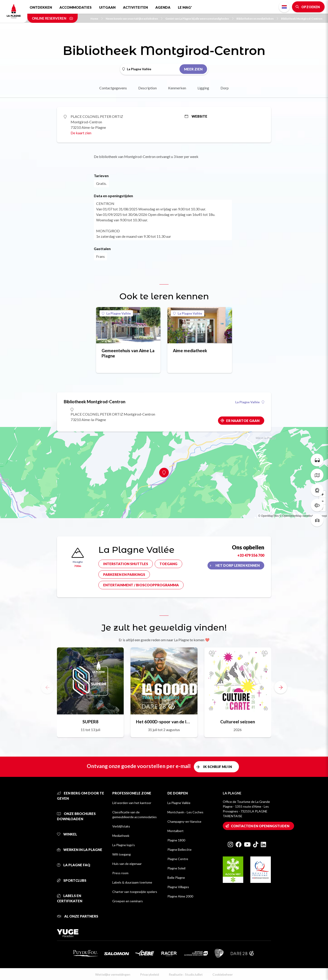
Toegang (168, 564)
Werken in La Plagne (80, 850)
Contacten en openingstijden (260, 826)
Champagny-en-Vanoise (184, 821)
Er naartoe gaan (243, 421)
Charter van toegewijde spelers (135, 892)
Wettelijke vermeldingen (113, 974)
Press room (120, 873)
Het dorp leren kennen (238, 565)
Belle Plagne (176, 878)
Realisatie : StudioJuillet (186, 974)
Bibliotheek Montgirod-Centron (302, 19)
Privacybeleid (150, 974)
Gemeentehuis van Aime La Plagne (128, 353)
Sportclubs (72, 880)
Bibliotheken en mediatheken (257, 19)
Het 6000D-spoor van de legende (164, 722)
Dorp (225, 88)
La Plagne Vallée (116, 313)
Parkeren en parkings (124, 574)
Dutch (284, 7)
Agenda (163, 7)
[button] (281, 687)
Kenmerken (177, 88)
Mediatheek (121, 836)
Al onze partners (78, 916)
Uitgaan (107, 7)
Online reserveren (53, 18)
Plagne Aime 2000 (180, 896)
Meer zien (193, 69)
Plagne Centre (178, 859)
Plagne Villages (178, 887)
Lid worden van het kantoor (132, 803)
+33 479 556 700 (251, 555)
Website (196, 116)
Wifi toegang (122, 854)
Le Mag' (185, 7)
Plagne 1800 (176, 840)
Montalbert (176, 831)
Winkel (67, 834)
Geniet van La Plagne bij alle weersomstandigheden (199, 19)
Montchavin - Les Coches (185, 812)
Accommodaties (76, 7)
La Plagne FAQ (74, 865)
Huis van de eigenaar (127, 864)
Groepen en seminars (128, 901)
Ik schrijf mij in (218, 767)
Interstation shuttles (126, 564)
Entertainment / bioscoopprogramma (141, 585)
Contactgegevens (113, 88)
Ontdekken (41, 7)
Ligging (203, 88)
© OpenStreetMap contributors (298, 516)
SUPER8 (90, 722)
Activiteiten (135, 7)
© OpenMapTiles (269, 516)
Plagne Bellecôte (179, 849)
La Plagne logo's (124, 845)
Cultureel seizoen (238, 722)
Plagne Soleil (176, 868)
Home (97, 19)
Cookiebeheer (223, 974)
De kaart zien (81, 133)
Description (147, 88)
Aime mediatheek (190, 350)
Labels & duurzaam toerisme (132, 882)
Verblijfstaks (121, 826)
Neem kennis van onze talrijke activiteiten (134, 19)
